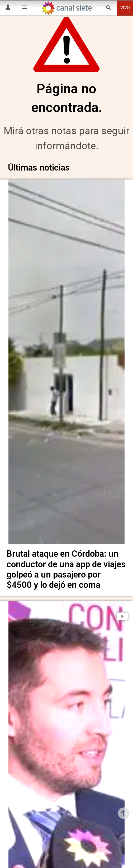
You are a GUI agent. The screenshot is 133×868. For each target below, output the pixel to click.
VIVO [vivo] (125, 8)
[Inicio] (66, 8)
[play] (122, 615)
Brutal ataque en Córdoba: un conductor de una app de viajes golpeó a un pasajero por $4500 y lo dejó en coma (66, 568)
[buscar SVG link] (108, 9)
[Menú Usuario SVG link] (8, 8)
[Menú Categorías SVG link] (25, 8)
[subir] (124, 813)
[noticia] (66, 364)
